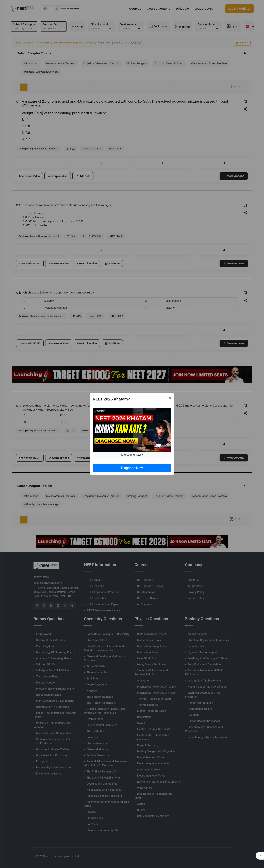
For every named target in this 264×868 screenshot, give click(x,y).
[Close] (170, 398)
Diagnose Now (132, 468)
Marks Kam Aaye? (132, 455)
